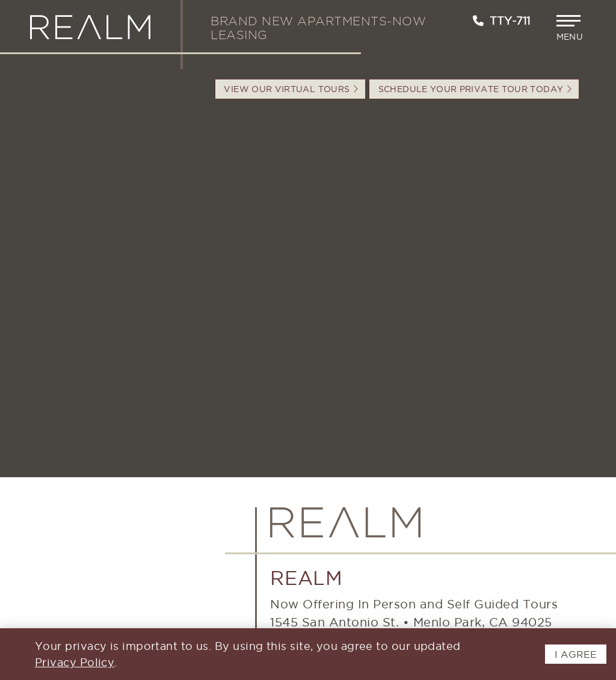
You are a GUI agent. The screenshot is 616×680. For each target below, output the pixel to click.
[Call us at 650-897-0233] (478, 21)
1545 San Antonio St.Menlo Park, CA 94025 (411, 622)
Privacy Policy (75, 662)
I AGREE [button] (576, 654)
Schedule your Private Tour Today (475, 89)
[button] (571, 28)
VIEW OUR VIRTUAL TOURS (291, 89)
